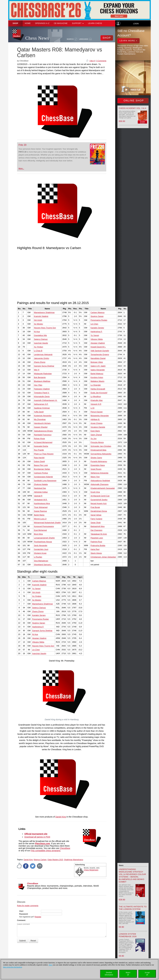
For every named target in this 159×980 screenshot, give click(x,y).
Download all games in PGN (37, 837)
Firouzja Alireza (97, 442)
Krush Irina (95, 492)
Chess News (37, 38)
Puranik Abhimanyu (99, 461)
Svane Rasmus (40, 511)
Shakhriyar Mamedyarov (74, 860)
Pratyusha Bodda (98, 545)
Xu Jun (93, 439)
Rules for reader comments (28, 906)
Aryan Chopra (96, 423)
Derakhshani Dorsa (99, 511)
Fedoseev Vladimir (42, 389)
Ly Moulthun (96, 396)
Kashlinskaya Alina (42, 503)
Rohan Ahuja (39, 439)
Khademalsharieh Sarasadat (103, 488)
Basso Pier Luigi (41, 465)
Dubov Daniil (39, 461)
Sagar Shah (96, 523)
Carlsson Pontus (41, 473)
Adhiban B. (95, 419)
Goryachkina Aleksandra (101, 454)
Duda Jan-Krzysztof (99, 393)
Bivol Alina (38, 534)
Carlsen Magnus (98, 312)
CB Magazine (61, 23)
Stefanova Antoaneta (99, 473)
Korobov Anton (97, 377)
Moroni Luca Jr (40, 519)
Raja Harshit (39, 458)
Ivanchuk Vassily (41, 343)
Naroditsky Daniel (98, 358)
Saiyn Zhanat (96, 435)
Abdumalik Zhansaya (99, 484)
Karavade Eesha (41, 446)
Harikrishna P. (96, 332)
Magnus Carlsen (40, 860)
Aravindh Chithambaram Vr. (46, 400)
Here (50, 965)
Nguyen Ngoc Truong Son (45, 328)
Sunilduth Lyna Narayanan (45, 481)
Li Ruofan (38, 557)
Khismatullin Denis (42, 396)
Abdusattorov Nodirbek (100, 481)
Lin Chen (94, 324)
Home (28, 23)
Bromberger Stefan (42, 469)
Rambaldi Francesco (43, 435)
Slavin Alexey (96, 553)
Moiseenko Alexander (100, 416)
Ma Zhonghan (40, 419)
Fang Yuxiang (96, 519)
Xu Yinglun (39, 347)
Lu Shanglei (96, 385)
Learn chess (95, 23)
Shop (15, 23)
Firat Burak (95, 507)
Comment (21, 920)
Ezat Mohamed (40, 530)
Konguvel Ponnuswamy (44, 526)
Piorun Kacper (97, 412)
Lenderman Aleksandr (43, 354)
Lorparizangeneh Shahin (44, 538)
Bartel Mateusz (97, 374)
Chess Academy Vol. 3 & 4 (133, 108)
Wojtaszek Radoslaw (43, 374)
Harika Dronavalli (98, 389)
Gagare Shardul (41, 427)
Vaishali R (38, 496)
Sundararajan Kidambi (43, 477)
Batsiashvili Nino (98, 526)
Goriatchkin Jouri (41, 549)
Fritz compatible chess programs (46, 851)
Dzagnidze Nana (98, 465)
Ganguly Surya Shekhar (44, 366)
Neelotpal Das (40, 488)
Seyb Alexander (41, 545)
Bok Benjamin (40, 377)
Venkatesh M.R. (41, 500)
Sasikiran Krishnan (42, 408)
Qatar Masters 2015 (55, 860)
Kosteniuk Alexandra (43, 416)
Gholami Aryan (40, 553)
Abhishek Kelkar (41, 492)
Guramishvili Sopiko (99, 500)
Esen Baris (95, 431)
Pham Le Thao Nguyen (44, 454)
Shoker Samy (96, 458)
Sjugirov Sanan (97, 316)
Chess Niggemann (91, 870)
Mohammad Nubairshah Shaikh (47, 523)
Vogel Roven (96, 469)
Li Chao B (38, 351)
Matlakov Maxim (97, 381)
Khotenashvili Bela (98, 450)
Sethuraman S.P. (41, 404)
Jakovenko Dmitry (42, 358)
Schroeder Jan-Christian (101, 446)
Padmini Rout (96, 542)
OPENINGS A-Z (42, 23)
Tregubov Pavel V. (42, 393)
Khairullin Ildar (97, 400)
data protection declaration (12, 967)
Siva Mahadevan (41, 561)
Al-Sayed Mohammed (43, 442)
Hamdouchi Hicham (42, 423)
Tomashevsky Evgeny (100, 354)
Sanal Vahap (96, 515)
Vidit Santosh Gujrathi (100, 351)
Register (38, 917)
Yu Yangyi (95, 335)
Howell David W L (98, 347)
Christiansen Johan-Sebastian (103, 557)
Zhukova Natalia (41, 484)
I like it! (92, 61)
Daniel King (61, 817)
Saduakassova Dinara (43, 431)
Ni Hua (37, 332)
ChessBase (65, 848)
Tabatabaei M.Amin (99, 534)
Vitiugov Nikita (97, 339)
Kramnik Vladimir (41, 316)
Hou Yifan (38, 385)
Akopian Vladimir (98, 343)
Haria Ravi (95, 549)
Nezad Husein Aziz (99, 503)
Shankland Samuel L (43, 565)
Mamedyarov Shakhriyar (44, 312)
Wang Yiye (95, 477)
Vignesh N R (96, 404)
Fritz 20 (22, 145)
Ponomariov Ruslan (99, 320)
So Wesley (39, 324)
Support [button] (78, 23)
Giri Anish (38, 320)
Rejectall (128, 974)
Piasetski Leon (97, 538)
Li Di (92, 408)
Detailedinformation (109, 974)
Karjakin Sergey (97, 328)
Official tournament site (36, 834)
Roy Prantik (39, 450)
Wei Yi (37, 370)
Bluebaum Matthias (42, 381)
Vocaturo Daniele (98, 427)
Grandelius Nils (40, 335)
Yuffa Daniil (39, 412)
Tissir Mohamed (41, 507)
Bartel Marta (39, 515)
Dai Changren (96, 530)
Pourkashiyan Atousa (43, 542)
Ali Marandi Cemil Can (100, 496)
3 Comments (101, 61)
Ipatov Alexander (98, 370)
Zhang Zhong (40, 362)
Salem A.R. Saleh (98, 366)
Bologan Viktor (97, 362)
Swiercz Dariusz (41, 339)
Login (136, 24)
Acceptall (147, 974)
